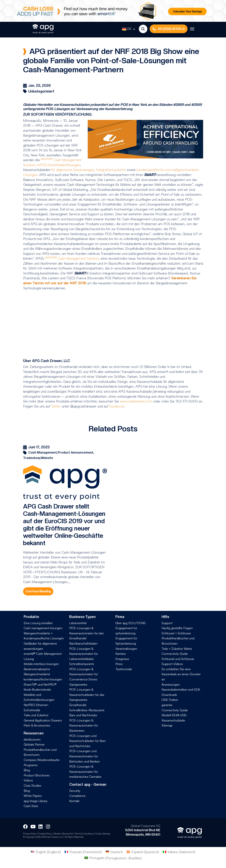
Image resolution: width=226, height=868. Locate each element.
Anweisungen (171, 684)
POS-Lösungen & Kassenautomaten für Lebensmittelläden (84, 654)
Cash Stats (31, 806)
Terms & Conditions (84, 834)
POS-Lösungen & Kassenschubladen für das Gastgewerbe (87, 695)
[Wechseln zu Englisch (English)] (46, 852)
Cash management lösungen (43, 628)
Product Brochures (37, 775)
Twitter (56, 406)
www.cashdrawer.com (136, 401)
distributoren (32, 739)
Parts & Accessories (37, 725)
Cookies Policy (45, 834)
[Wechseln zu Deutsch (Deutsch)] (114, 852)
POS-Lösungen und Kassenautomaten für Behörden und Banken (85, 756)
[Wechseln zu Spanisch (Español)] (143, 852)
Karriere (121, 654)
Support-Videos (172, 664)
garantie (167, 705)
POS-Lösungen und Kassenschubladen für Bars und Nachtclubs (87, 741)
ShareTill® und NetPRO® (40, 684)
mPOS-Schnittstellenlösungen (59, 165)
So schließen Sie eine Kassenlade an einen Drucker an (181, 674)
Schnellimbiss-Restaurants (87, 710)
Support (167, 623)
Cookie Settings (103, 834)
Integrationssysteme (111, 170)
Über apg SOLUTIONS (131, 623)
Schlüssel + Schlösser (176, 633)
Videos (28, 780)
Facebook (117, 406)
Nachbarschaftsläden (83, 643)
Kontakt (74, 801)
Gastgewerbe (78, 684)
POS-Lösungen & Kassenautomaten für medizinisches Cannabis (85, 772)
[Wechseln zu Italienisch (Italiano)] (179, 852)
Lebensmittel (78, 623)
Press (119, 664)
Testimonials (124, 669)
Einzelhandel (78, 705)
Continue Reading (38, 591)
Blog (27, 770)
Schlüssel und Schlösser (178, 659)
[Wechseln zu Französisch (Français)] (83, 852)
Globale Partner (34, 744)
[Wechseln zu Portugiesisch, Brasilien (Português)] (113, 858)
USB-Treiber (170, 700)
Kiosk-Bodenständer (37, 690)
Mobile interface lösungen (41, 664)
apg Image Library (36, 801)
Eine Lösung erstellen (38, 623)
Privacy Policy (30, 834)
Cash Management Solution (72, 258)
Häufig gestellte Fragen (177, 628)
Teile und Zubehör (36, 715)
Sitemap (167, 725)
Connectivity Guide (175, 654)
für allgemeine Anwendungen (73, 170)
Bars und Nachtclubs (83, 715)
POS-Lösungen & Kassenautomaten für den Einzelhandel (87, 633)
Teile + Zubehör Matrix (177, 649)
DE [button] (127, 29)
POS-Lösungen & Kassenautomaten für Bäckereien (84, 725)
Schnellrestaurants (82, 664)
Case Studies (33, 785)
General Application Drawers (43, 720)
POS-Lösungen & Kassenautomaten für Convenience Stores (84, 674)
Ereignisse (122, 659)
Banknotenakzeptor (37, 669)
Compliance (77, 796)
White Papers (33, 796)
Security (75, 791)
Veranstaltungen (126, 649)
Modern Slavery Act (63, 834)
